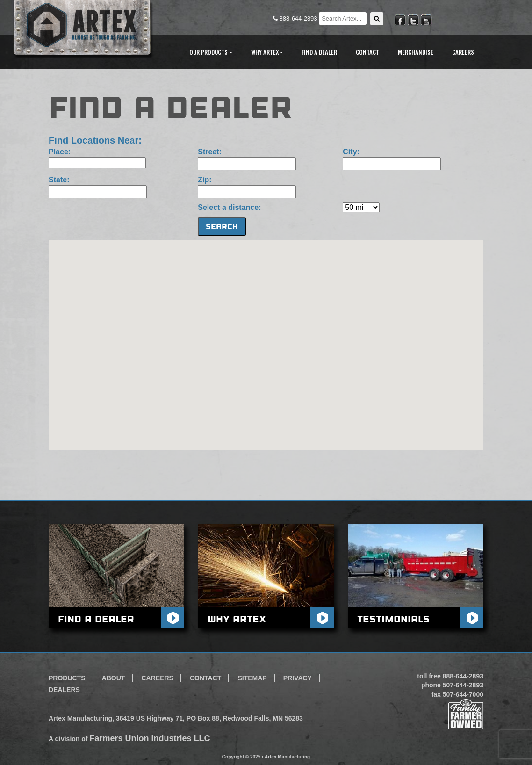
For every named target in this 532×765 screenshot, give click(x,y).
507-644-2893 (463, 685)
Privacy (298, 678)
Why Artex (237, 619)
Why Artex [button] (265, 52)
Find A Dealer (319, 52)
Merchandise (416, 52)
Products (67, 678)
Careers (463, 52)
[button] (377, 19)
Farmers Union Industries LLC (150, 738)
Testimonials (393, 619)
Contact (367, 52)
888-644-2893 (296, 18)
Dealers (64, 690)
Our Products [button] (208, 52)
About (114, 678)
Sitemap (252, 678)
